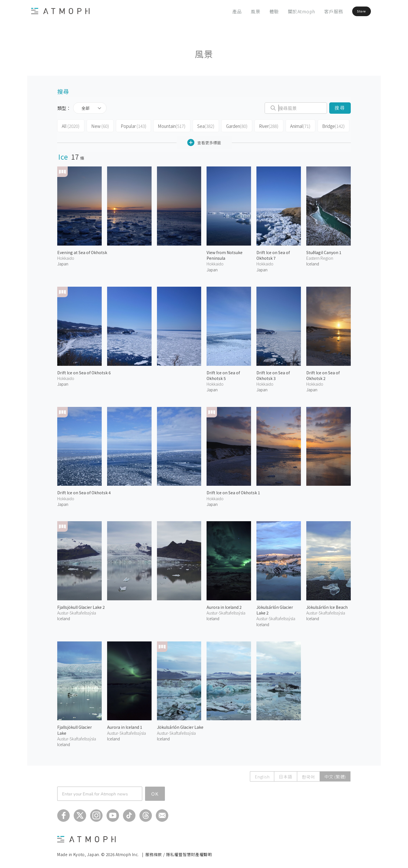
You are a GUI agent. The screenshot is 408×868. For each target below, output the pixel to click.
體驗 (261, 11)
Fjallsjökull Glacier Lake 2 (81, 605)
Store (353, 11)
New (98, 125)
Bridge (325, 125)
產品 (224, 11)
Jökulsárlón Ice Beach (327, 605)
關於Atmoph (288, 11)
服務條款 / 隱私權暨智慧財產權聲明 (179, 853)
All (70, 125)
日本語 (285, 775)
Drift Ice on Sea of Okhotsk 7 (273, 254)
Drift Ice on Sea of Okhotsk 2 (323, 374)
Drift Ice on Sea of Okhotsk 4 (84, 491)
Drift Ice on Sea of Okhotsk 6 (84, 371)
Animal (293, 125)
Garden (230, 125)
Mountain (167, 125)
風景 (242, 11)
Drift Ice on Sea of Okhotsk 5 (223, 374)
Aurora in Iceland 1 (125, 726)
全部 (86, 108)
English (262, 775)
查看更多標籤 (204, 141)
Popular (130, 125)
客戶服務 (320, 11)
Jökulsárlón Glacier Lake (180, 726)
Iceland (313, 262)
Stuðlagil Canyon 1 (324, 251)
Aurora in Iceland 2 (224, 605)
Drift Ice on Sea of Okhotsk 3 (273, 374)
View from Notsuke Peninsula (225, 254)
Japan (63, 262)
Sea (200, 125)
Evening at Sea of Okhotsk (82, 251)
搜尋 (340, 108)
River (262, 125)
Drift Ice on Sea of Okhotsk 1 (233, 491)
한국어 (308, 775)
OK (155, 792)
